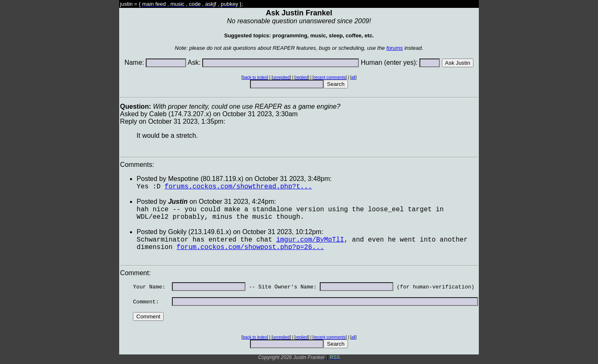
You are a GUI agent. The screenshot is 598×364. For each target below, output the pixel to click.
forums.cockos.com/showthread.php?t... (238, 187)
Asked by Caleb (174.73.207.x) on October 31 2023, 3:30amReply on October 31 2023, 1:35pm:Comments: (299, 136)
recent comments (330, 77)
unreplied (281, 77)
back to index (255, 77)
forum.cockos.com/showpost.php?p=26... (250, 247)
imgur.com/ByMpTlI (310, 240)
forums (395, 48)
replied (302, 77)
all (353, 77)
